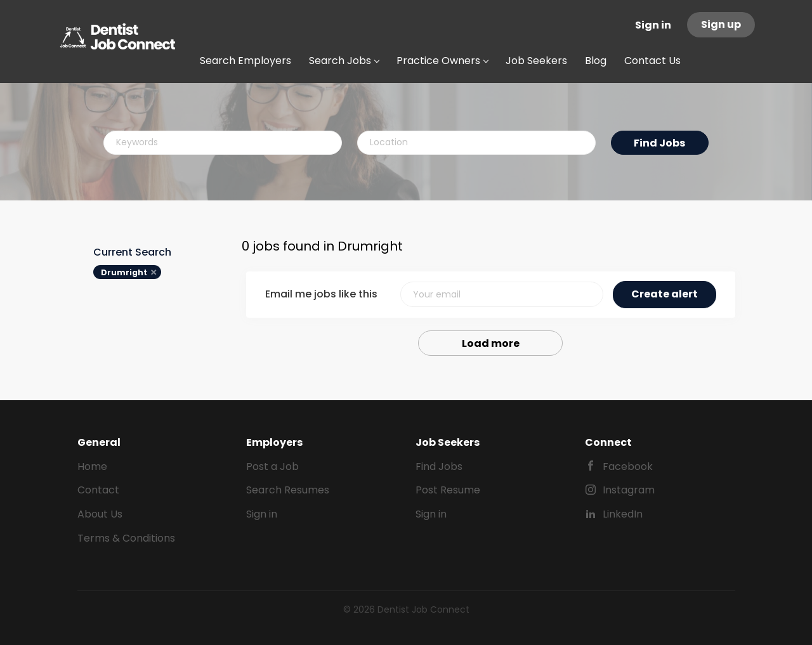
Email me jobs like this (321, 294)
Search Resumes (288, 490)
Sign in (653, 25)
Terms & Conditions (126, 538)
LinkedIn (623, 514)
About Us (100, 514)
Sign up (721, 24)
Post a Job (272, 466)
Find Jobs (659, 143)
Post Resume (448, 490)
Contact (98, 490)
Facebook (628, 466)
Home (92, 466)
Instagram (629, 490)
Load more (491, 343)
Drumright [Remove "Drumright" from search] (124, 272)
